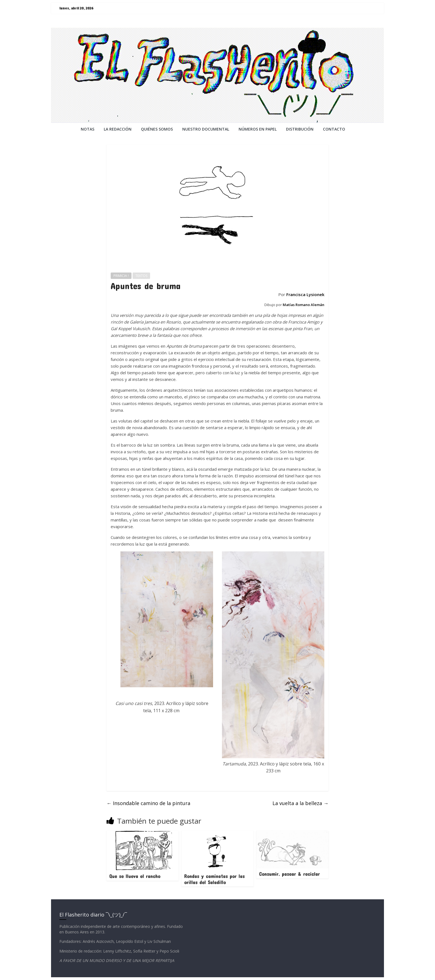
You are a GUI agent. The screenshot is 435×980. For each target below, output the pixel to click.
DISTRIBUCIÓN (300, 129)
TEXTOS (141, 276)
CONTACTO (334, 129)
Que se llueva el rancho (135, 876)
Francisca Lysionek (305, 294)
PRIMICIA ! (121, 276)
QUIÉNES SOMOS (157, 129)
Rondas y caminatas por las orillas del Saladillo (214, 879)
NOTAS (88, 129)
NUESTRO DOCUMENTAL (206, 129)
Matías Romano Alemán (304, 305)
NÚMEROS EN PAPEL (258, 129)
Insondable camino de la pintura (148, 803)
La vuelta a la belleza (300, 803)
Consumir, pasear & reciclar (289, 874)
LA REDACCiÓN (118, 129)
